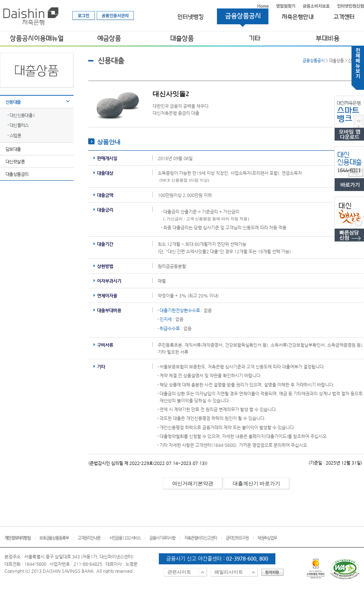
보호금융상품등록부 (54, 538)
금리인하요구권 (237, 538)
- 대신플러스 (18, 125)
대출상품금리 (17, 174)
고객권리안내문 (89, 538)
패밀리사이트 (229, 572)
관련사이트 (179, 572)
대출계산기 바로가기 (257, 484)
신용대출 (13, 102)
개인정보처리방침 (17, 538)
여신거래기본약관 (193, 484)
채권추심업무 (267, 538)
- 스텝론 (14, 135)
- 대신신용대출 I (21, 115)
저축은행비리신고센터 (201, 538)
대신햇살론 (15, 162)
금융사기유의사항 (162, 538)
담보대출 (13, 149)
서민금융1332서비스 (125, 538)
